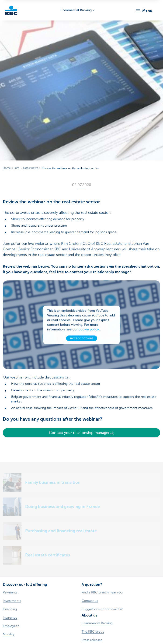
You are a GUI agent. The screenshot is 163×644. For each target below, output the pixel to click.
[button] (144, 11)
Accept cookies (82, 339)
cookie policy (89, 330)
